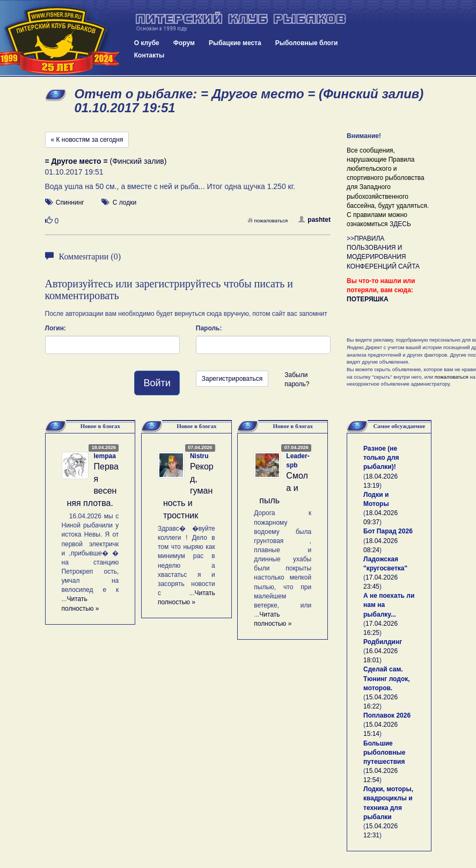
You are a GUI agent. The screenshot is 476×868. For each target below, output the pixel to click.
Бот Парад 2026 (388, 531)
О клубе (147, 43)
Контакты (149, 55)
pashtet (314, 220)
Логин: (56, 328)
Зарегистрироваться (232, 379)
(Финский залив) (106, 161)
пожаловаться (268, 220)
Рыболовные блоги (307, 43)
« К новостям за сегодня (87, 140)
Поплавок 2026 (387, 715)
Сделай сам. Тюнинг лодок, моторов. (387, 678)
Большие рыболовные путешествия (384, 753)
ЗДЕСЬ (400, 224)
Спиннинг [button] (70, 202)
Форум (184, 43)
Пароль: (209, 328)
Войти (157, 383)
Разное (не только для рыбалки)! (381, 458)
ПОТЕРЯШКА (368, 299)
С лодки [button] (125, 202)
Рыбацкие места (235, 43)
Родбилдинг (383, 642)
